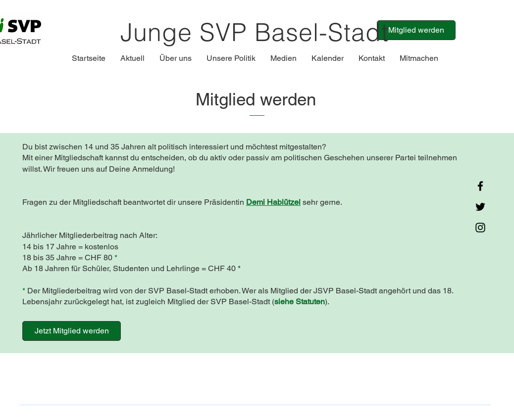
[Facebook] (480, 186)
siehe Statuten (300, 302)
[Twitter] (480, 207)
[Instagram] (480, 228)
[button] (132, 58)
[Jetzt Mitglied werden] (72, 331)
